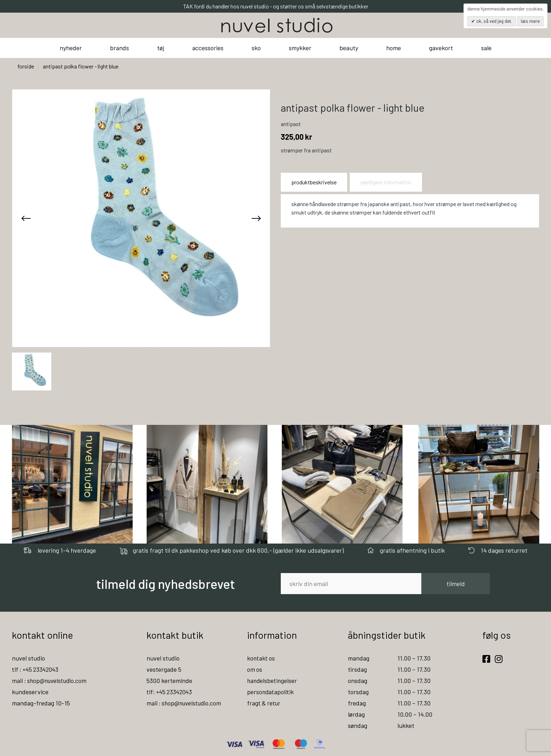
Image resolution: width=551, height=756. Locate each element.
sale (486, 48)
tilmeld (456, 584)
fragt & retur (264, 703)
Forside (26, 66)
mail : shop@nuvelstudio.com (51, 681)
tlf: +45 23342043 (170, 692)
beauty (349, 48)
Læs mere (530, 21)
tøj (161, 48)
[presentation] (26, 218)
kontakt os (261, 658)
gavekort (441, 48)
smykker (300, 48)
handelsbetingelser (273, 681)
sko (256, 48)
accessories (208, 48)
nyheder (71, 48)
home (394, 48)
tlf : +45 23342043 (37, 669)
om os (255, 669)
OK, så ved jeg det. (494, 21)
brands (119, 48)
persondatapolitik (271, 692)
